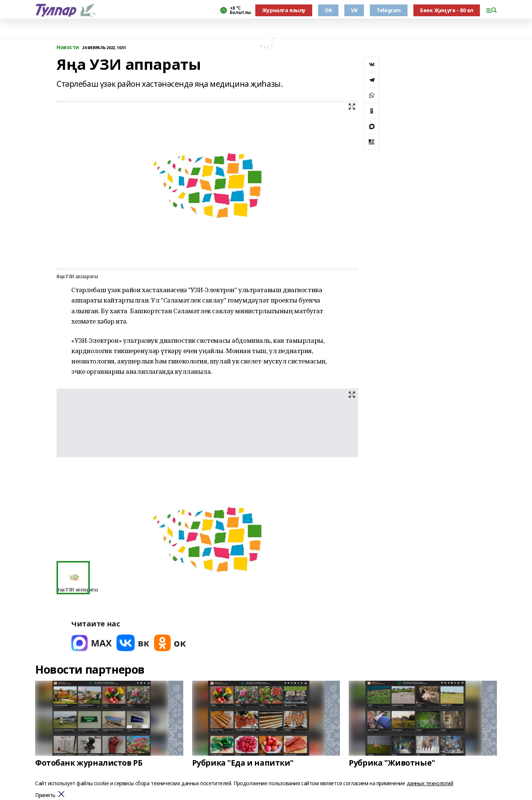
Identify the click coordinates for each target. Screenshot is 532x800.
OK (328, 10)
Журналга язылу (284, 10)
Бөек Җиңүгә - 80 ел (447, 10)
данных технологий (430, 783)
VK (354, 10)
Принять (45, 795)
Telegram (389, 10)
